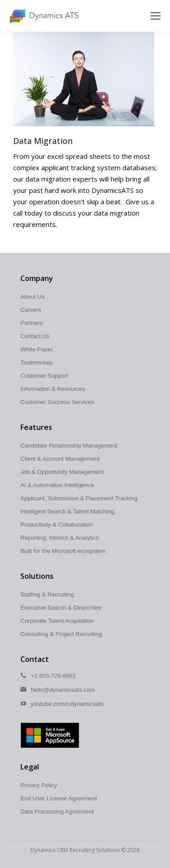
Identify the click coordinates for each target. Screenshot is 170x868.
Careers (31, 310)
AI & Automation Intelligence (57, 485)
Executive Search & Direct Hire (61, 608)
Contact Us (35, 336)
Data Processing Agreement (57, 811)
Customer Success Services (57, 402)
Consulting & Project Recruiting (61, 634)
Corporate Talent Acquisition (57, 621)
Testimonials (37, 362)
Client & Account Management (60, 459)
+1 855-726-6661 (53, 676)
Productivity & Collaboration (57, 525)
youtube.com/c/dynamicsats (67, 704)
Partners (32, 323)
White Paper (37, 349)
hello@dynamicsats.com (63, 690)
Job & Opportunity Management (62, 472)
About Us (32, 297)
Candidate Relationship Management (69, 446)
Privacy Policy (39, 785)
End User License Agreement (59, 798)
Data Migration (43, 141)
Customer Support (44, 376)
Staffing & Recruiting (47, 594)
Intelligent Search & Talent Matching (67, 511)
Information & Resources (53, 389)
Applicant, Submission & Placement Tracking (79, 498)
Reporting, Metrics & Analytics (60, 538)
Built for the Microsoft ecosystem (63, 551)
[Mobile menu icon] (155, 16)
